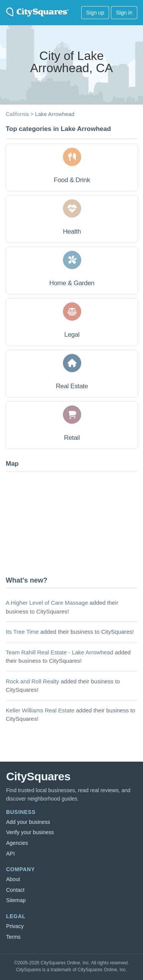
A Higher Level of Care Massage (47, 603)
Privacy (15, 926)
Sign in (124, 13)
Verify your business (30, 832)
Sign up (95, 13)
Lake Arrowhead (55, 114)
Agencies (17, 843)
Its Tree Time (22, 632)
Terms (13, 937)
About (13, 879)
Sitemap (16, 900)
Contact (15, 890)
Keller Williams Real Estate (40, 710)
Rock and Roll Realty (32, 681)
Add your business (28, 822)
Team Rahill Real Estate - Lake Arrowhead (59, 652)
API (10, 854)
